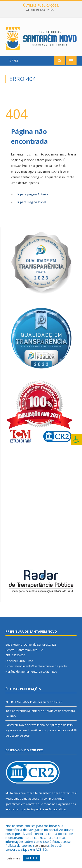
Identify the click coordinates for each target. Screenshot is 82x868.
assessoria (36, 798)
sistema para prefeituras (59, 793)
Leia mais (41, 845)
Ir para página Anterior (33, 194)
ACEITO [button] (31, 858)
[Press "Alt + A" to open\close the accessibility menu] (77, 440)
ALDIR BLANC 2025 (40, 10)
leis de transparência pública (25, 809)
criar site (32, 793)
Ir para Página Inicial (31, 202)
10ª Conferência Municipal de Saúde (30, 711)
